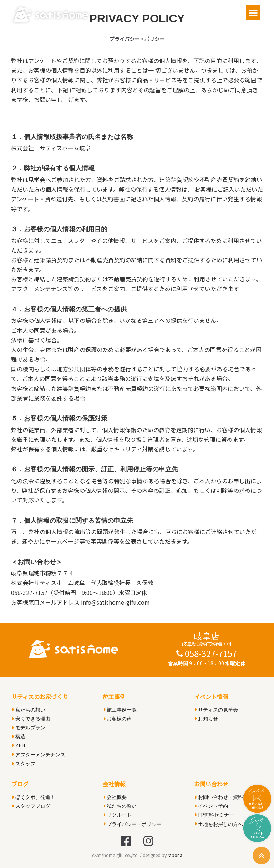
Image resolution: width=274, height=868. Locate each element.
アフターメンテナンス (39, 755)
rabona (175, 855)
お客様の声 (118, 719)
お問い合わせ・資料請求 (224, 797)
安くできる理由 (31, 719)
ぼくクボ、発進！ (34, 797)
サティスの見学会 (217, 710)
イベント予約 (212, 806)
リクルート (118, 815)
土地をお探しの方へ (219, 824)
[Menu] (253, 12)
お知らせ (207, 719)
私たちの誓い (120, 806)
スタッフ (24, 763)
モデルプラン (29, 727)
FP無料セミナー (215, 815)
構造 (19, 736)
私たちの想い (29, 710)
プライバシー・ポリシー (133, 824)
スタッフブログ (31, 806)
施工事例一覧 (120, 710)
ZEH (19, 745)
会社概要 (115, 797)
